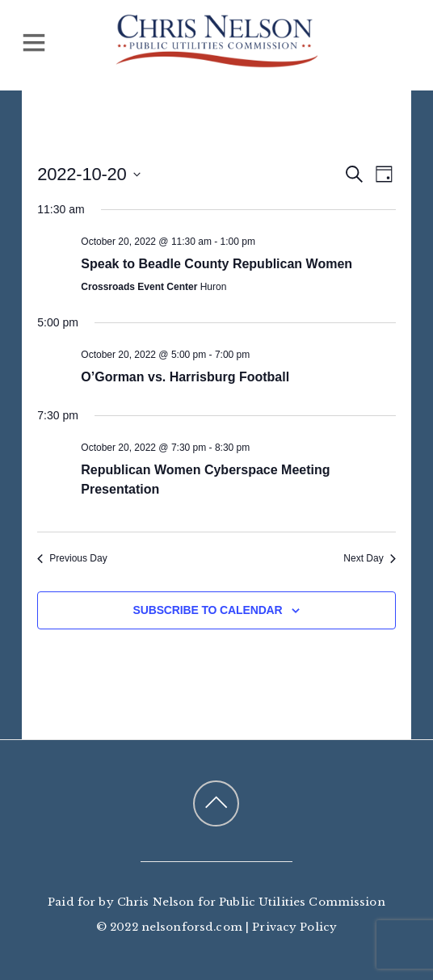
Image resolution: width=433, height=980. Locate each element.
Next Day (369, 558)
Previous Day (72, 558)
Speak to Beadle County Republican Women (216, 264)
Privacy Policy (294, 927)
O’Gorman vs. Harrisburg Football (185, 377)
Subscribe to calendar (208, 610)
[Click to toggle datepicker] (88, 174)
